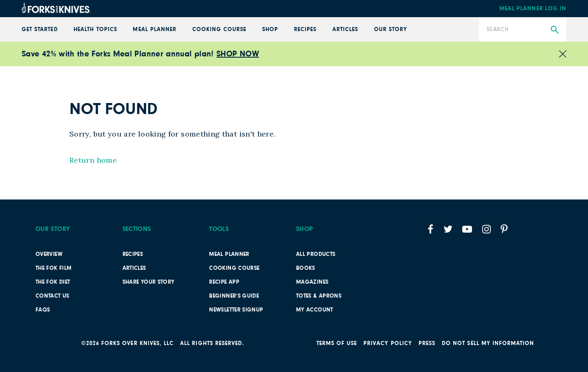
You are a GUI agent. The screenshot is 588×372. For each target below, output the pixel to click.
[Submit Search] (555, 30)
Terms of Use (337, 343)
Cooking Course (219, 29)
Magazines (312, 282)
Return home (93, 160)
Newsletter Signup (236, 310)
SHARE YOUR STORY (149, 282)
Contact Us (52, 296)
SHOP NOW (238, 54)
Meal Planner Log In (533, 9)
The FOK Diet (53, 282)
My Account (315, 310)
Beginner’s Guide (234, 296)
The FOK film (53, 268)
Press (427, 343)
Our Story (391, 29)
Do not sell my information (488, 343)
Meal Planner (155, 29)
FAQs (43, 310)
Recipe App (224, 282)
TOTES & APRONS (319, 296)
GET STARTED (40, 29)
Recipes (305, 29)
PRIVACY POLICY (388, 343)
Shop (270, 29)
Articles (345, 29)
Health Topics (95, 29)
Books (306, 268)
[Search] (523, 29)
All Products (316, 254)
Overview (49, 254)
